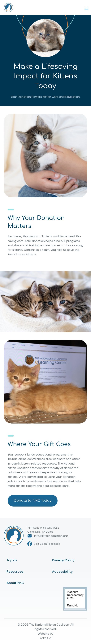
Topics (12, 560)
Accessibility (62, 572)
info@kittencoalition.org (48, 536)
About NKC (15, 583)
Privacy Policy (63, 560)
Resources (15, 572)
